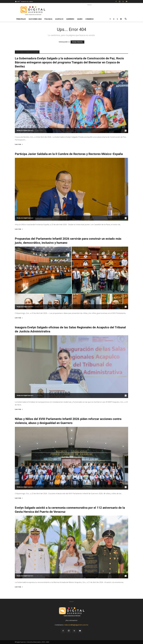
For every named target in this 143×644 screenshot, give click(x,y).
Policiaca (48, 19)
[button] (126, 19)
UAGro (80, 19)
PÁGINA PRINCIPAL (77, 42)
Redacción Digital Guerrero (25, 131)
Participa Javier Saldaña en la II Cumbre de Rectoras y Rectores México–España (69, 154)
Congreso (89, 19)
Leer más (19, 144)
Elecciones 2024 (35, 19)
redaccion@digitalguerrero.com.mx (76, 625)
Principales (21, 19)
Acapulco (59, 19)
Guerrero (70, 19)
